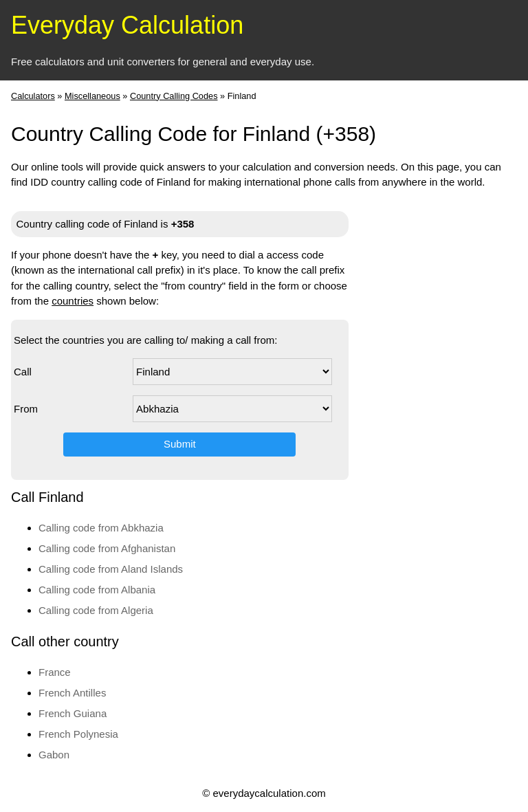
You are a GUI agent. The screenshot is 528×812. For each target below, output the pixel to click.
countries (73, 301)
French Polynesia (78, 734)
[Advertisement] (462, 407)
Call (23, 372)
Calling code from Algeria (96, 610)
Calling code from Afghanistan (107, 548)
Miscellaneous (92, 96)
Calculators (33, 96)
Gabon (54, 755)
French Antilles (72, 693)
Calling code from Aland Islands (111, 569)
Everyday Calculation (127, 25)
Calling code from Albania (97, 590)
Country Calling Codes (174, 96)
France (55, 672)
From (26, 409)
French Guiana (73, 713)
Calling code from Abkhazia (101, 528)
